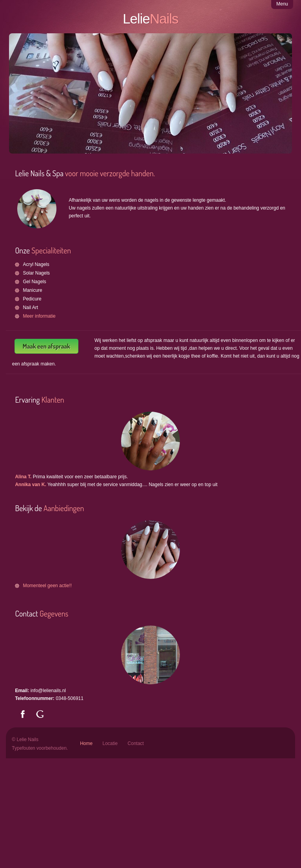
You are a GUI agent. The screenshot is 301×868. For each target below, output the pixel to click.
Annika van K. (31, 485)
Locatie (110, 743)
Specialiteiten (50, 250)
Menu (282, 4)
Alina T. (24, 477)
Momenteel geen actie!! (47, 586)
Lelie (150, 19)
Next (278, 104)
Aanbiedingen (64, 508)
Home (86, 743)
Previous (23, 104)
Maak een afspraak (46, 346)
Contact (136, 743)
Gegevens (54, 613)
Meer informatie (39, 316)
